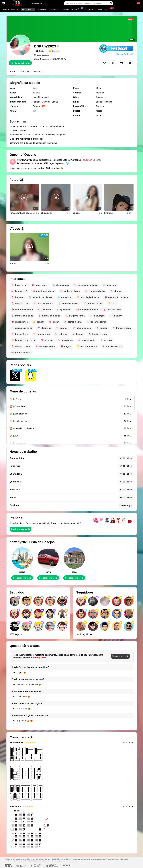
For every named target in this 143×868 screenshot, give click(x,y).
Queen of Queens (92, 160)
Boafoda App (105, 9)
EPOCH (57, 859)
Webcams (55, 9)
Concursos (90, 9)
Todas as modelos (11, 9)
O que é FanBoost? (125, 54)
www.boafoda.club (37, 859)
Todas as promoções (72, 9)
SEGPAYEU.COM (66, 859)
